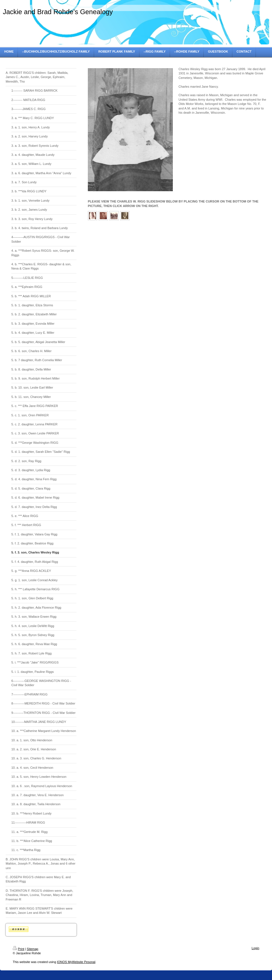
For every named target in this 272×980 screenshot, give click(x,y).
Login (255, 948)
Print (19, 949)
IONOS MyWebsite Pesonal (76, 962)
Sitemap (33, 949)
